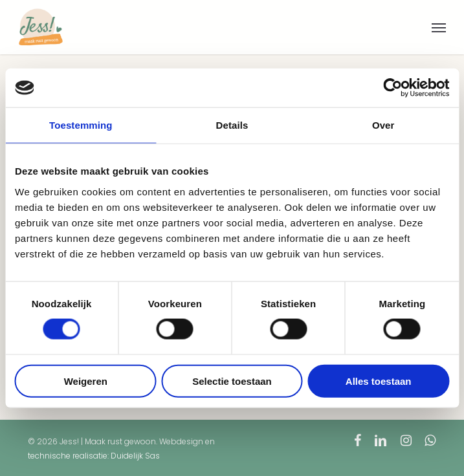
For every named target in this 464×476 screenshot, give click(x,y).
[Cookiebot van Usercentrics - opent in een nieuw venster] (392, 88)
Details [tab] (232, 125)
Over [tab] (383, 125)
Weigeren (86, 381)
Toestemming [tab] (81, 125)
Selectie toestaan (232, 381)
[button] (439, 27)
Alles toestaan (379, 381)
